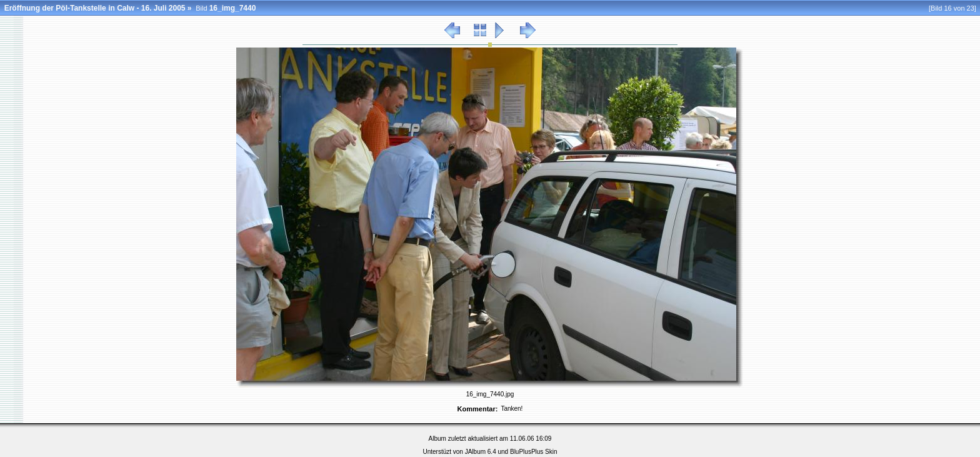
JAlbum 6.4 (481, 452)
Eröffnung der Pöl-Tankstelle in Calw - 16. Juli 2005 (95, 8)
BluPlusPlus (527, 452)
